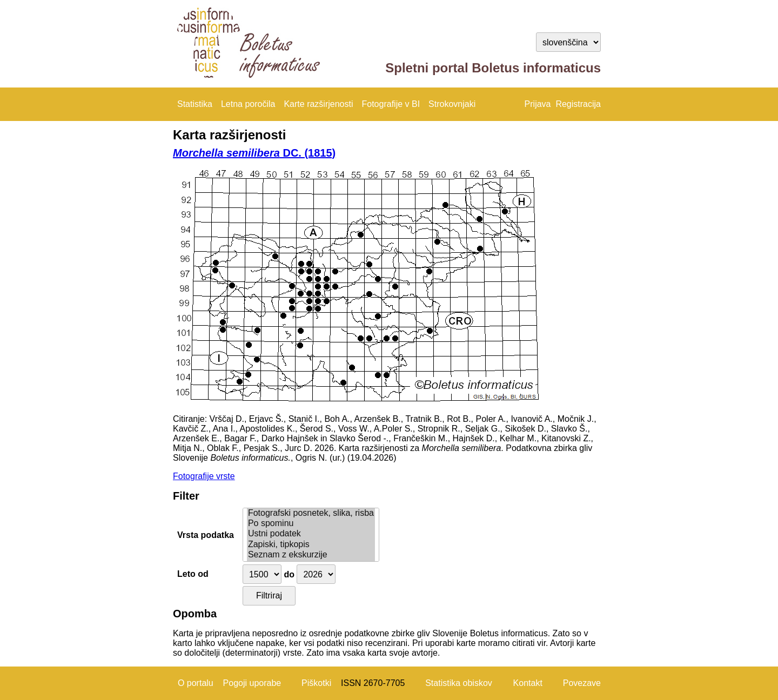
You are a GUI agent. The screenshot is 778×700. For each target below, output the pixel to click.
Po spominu (311, 524)
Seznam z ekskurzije (311, 555)
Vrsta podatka (206, 535)
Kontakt (528, 683)
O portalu (196, 683)
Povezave (582, 683)
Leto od (193, 574)
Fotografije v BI (391, 104)
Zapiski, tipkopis (311, 545)
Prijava (538, 104)
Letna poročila (248, 104)
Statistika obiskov (459, 683)
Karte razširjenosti (318, 104)
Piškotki (316, 683)
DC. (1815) (254, 153)
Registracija (578, 104)
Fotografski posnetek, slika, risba (311, 513)
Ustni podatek (311, 534)
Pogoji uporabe (252, 683)
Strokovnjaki (452, 104)
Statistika (195, 104)
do (289, 574)
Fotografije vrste (204, 476)
